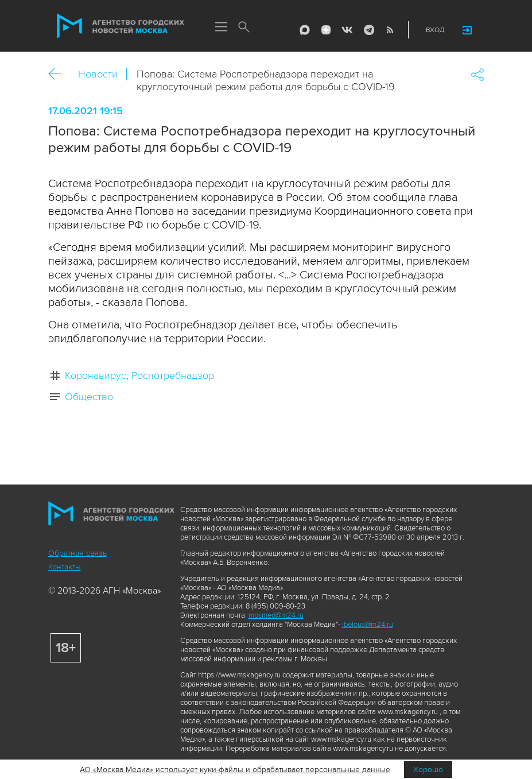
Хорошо (428, 770)
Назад (59, 74)
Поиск (244, 28)
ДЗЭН (324, 30)
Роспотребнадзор (173, 375)
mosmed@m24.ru (276, 615)
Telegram (367, 30)
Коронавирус (96, 375)
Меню (222, 28)
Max (303, 30)
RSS (388, 30)
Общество (89, 397)
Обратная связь (77, 553)
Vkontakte (345, 30)
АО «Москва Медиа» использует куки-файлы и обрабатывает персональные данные (235, 770)
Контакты (65, 567)
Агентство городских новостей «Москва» (122, 26)
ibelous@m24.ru (368, 625)
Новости (98, 74)
